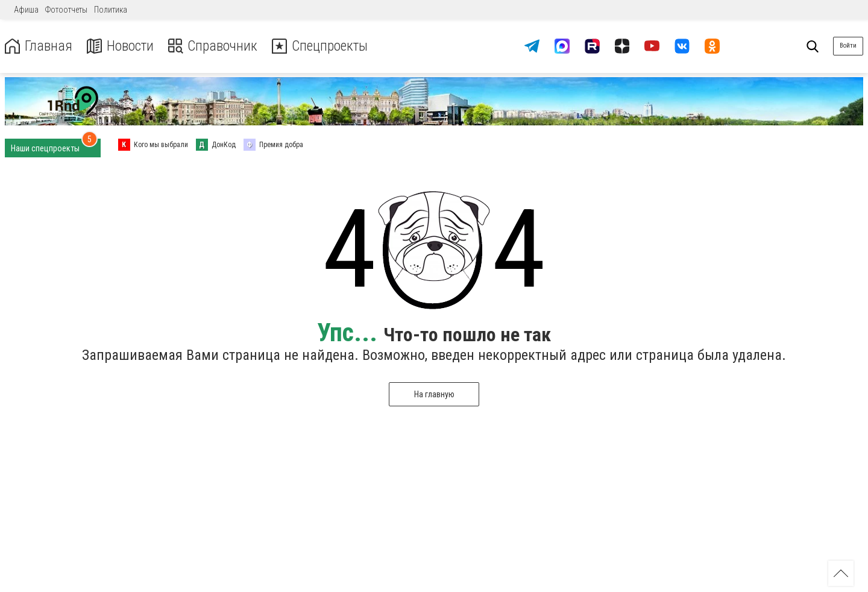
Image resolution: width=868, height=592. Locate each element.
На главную (434, 394)
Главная (38, 46)
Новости (120, 46)
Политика (111, 10)
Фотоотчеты (66, 10)
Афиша (26, 10)
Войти (848, 46)
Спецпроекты (322, 46)
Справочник (213, 46)
